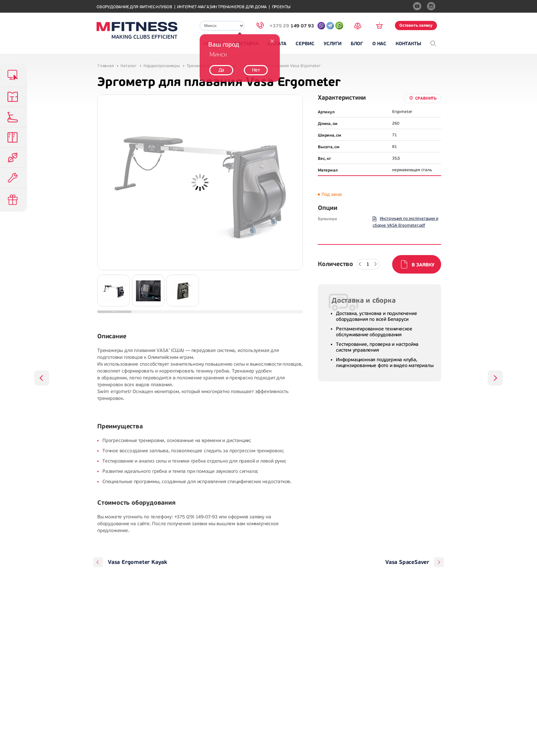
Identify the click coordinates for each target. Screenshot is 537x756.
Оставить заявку (416, 25)
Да (222, 70)
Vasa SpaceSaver (407, 562)
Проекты (281, 7)
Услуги (333, 44)
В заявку (423, 265)
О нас (379, 44)
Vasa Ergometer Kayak (138, 562)
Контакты (408, 44)
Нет (256, 70)
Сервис (305, 44)
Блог (357, 44)
